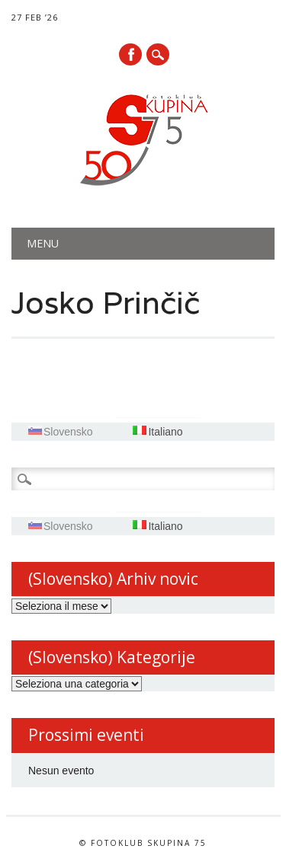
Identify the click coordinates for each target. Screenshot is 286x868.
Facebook (130, 54)
